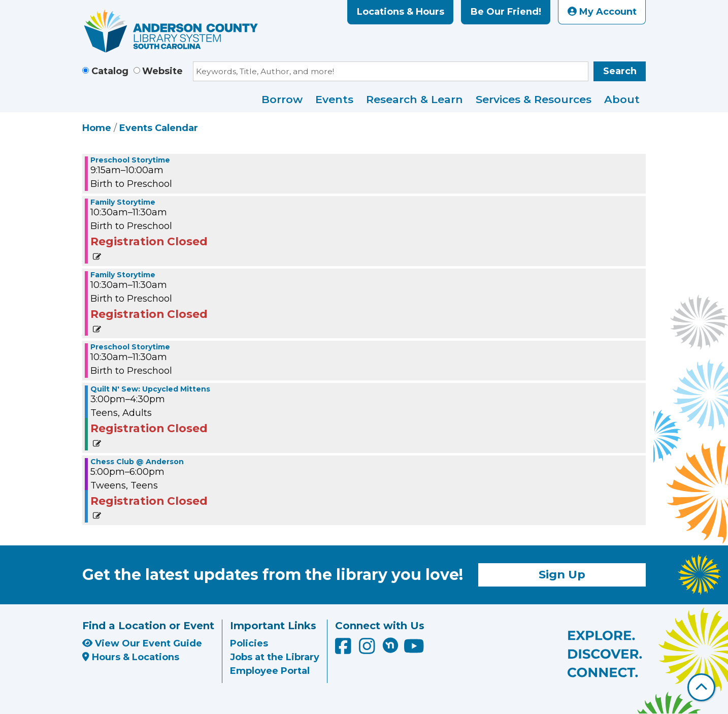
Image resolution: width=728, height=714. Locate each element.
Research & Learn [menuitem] (415, 99)
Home (97, 128)
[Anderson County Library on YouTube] (414, 650)
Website (162, 71)
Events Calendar (159, 128)
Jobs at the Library (275, 657)
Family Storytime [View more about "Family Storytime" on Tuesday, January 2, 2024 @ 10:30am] (123, 202)
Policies (249, 643)
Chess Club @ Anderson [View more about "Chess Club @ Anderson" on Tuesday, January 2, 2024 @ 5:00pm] (137, 462)
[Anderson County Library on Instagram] (368, 650)
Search (620, 71)
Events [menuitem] (334, 99)
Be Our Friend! (506, 12)
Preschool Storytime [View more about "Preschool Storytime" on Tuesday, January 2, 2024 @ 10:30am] (130, 347)
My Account (602, 12)
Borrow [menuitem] (282, 99)
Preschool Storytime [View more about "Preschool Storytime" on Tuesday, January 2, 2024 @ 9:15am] (130, 160)
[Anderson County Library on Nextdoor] (390, 645)
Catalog (110, 71)
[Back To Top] (701, 687)
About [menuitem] (622, 99)
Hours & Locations (131, 657)
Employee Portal (270, 671)
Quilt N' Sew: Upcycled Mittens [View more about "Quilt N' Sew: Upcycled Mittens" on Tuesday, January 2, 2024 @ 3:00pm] (150, 389)
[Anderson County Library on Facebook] (344, 650)
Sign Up (562, 574)
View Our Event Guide (142, 643)
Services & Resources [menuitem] (534, 99)
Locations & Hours (401, 12)
